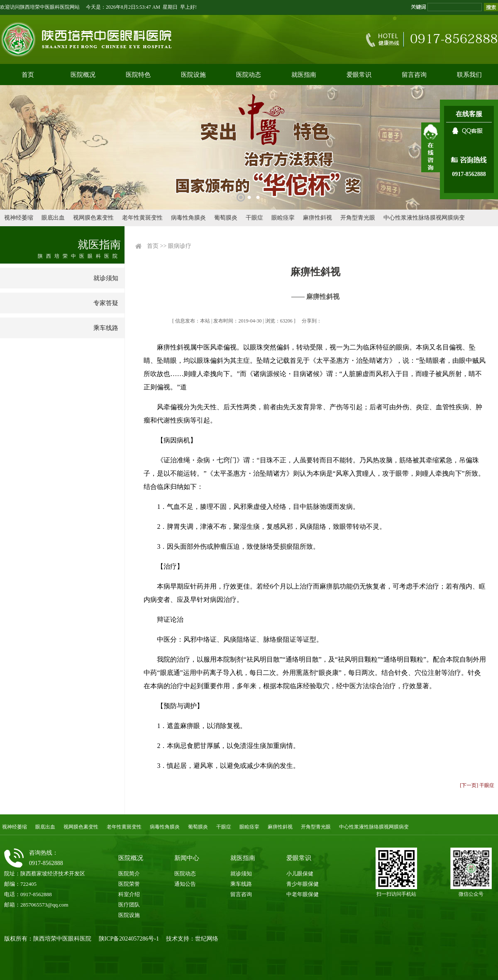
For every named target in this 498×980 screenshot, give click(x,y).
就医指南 (304, 75)
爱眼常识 (359, 75)
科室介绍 (129, 894)
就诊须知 (106, 278)
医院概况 (83, 75)
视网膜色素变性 (93, 218)
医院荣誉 (129, 884)
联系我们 (469, 75)
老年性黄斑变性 (142, 218)
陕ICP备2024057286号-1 (129, 939)
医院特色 (138, 75)
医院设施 (193, 75)
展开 (431, 147)
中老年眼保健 (303, 894)
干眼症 (254, 218)
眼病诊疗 (180, 246)
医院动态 (249, 75)
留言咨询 (414, 75)
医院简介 (129, 874)
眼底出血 (53, 218)
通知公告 (185, 884)
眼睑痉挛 (283, 218)
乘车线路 (106, 328)
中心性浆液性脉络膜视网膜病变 (424, 218)
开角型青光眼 (358, 218)
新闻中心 (187, 858)
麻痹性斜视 (317, 218)
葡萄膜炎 (226, 218)
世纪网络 (207, 939)
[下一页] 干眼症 (477, 785)
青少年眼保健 (303, 884)
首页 (28, 75)
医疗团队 (129, 905)
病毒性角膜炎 (188, 218)
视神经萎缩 (19, 218)
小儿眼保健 (300, 874)
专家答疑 (106, 303)
